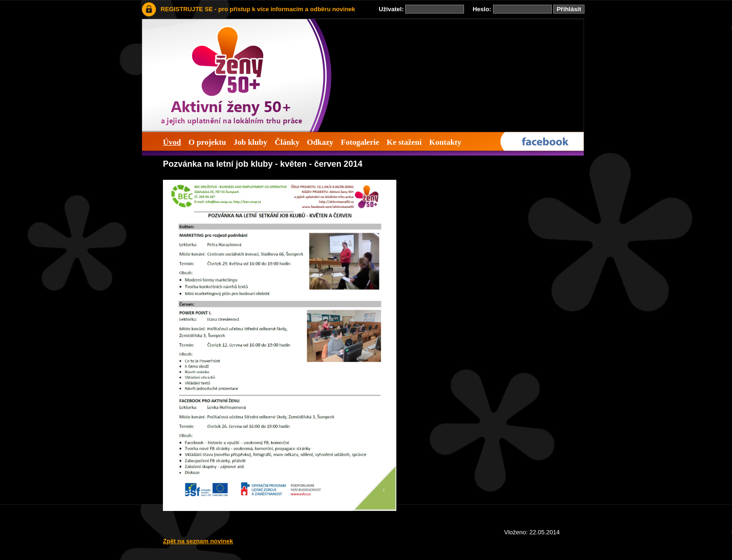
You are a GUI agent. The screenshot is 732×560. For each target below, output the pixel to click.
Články (287, 142)
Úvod (172, 142)
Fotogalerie (360, 142)
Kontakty (445, 142)
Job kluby (250, 142)
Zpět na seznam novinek (198, 541)
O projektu (207, 142)
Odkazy (320, 142)
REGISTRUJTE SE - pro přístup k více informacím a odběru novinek (258, 9)
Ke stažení (404, 142)
